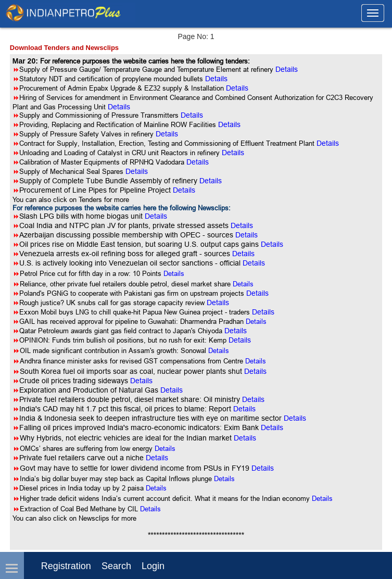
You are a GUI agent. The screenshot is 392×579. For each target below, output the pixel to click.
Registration (66, 566)
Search (116, 566)
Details (174, 273)
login (153, 566)
